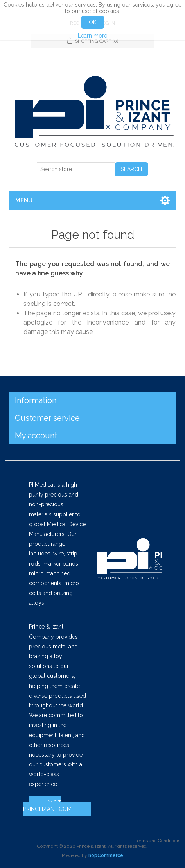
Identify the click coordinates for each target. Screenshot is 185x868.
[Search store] (76, 169)
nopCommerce (106, 855)
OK (93, 22)
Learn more (92, 36)
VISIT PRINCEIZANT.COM (47, 806)
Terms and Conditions (157, 841)
